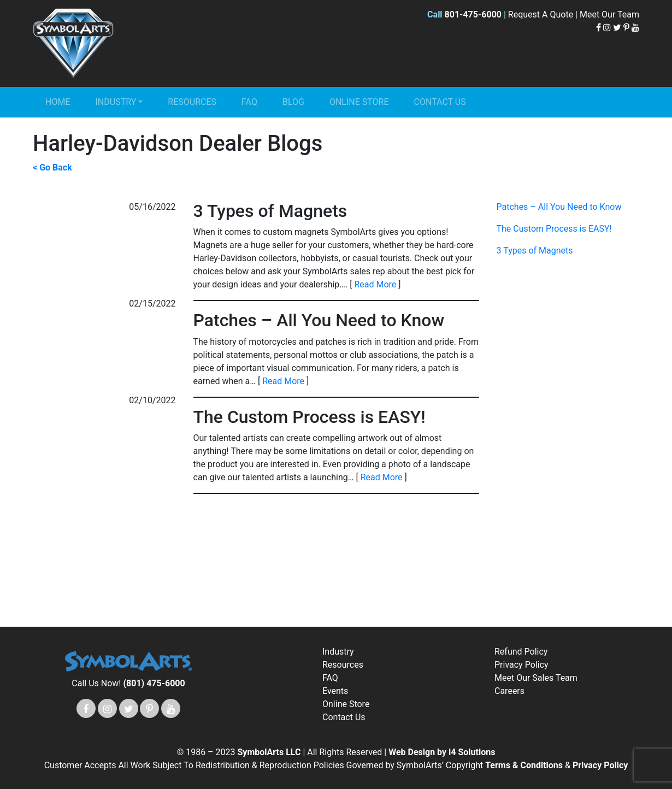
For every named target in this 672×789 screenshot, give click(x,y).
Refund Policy (521, 652)
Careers (509, 691)
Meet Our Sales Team (536, 678)
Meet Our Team (609, 14)
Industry (116, 102)
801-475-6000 (473, 14)
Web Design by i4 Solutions (442, 752)
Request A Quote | (544, 14)
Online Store (359, 102)
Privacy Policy (521, 665)
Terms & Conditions (525, 765)
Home (58, 102)
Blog (293, 102)
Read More (375, 284)
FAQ (249, 102)
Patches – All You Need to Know (559, 207)
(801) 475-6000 (154, 683)
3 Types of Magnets (535, 251)
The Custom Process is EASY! (554, 229)
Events (335, 691)
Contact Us (440, 102)
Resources (192, 102)
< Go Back (52, 167)
